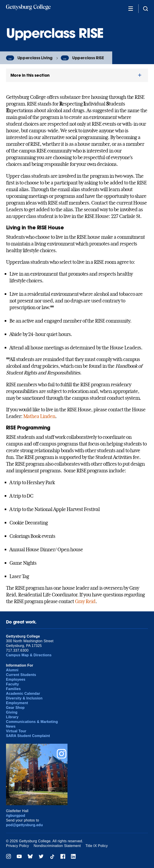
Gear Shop (15, 708)
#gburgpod (16, 816)
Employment (17, 703)
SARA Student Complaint (28, 736)
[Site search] (146, 8)
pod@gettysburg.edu (24, 825)
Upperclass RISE (88, 58)
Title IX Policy (97, 846)
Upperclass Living (35, 58)
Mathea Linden (39, 416)
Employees (16, 679)
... (10, 58)
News (11, 726)
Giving (12, 712)
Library (12, 717)
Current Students (21, 675)
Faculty (13, 684)
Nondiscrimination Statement (57, 846)
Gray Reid (85, 601)
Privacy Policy (18, 846)
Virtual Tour (16, 731)
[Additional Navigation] (131, 8)
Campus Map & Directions (29, 655)
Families (13, 689)
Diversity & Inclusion (24, 698)
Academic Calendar (23, 694)
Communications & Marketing (32, 722)
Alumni (12, 670)
